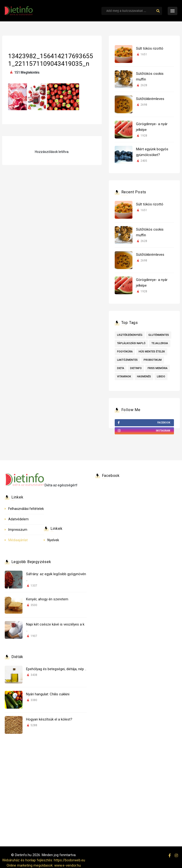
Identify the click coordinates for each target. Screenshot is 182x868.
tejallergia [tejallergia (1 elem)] (160, 343)
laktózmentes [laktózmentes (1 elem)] (127, 360)
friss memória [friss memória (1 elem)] (158, 368)
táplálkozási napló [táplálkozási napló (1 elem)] (131, 343)
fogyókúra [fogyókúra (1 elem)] (125, 352)
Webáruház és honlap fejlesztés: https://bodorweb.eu (44, 860)
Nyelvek (53, 540)
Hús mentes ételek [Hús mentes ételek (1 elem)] (152, 352)
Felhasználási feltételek (26, 509)
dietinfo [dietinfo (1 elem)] (136, 368)
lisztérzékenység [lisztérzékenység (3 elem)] (130, 335)
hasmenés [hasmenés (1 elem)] (144, 377)
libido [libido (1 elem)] (161, 377)
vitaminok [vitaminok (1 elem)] (124, 377)
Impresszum (18, 530)
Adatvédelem (18, 519)
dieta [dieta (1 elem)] (121, 368)
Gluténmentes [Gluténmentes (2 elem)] (159, 335)
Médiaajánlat (18, 540)
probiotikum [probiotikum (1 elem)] (153, 360)
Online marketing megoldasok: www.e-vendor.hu (44, 865)
